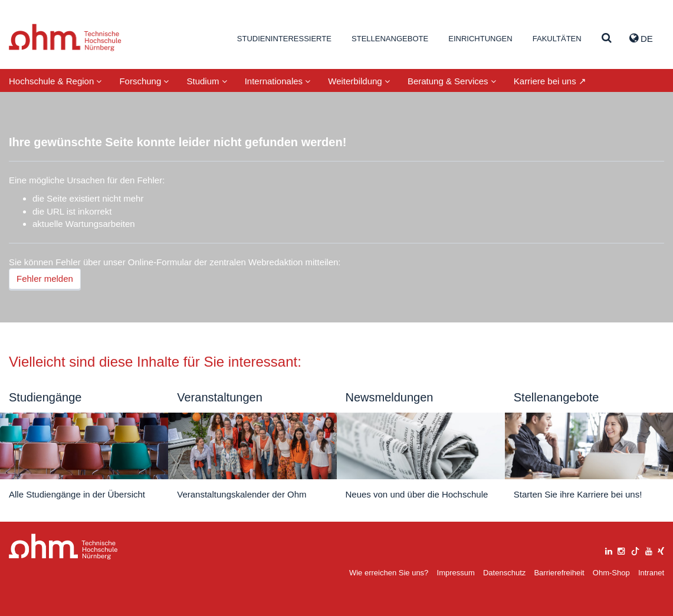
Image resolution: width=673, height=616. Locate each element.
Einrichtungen (480, 39)
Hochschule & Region (55, 81)
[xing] (661, 550)
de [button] (641, 38)
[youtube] (649, 550)
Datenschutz (504, 573)
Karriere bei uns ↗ (550, 81)
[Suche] (607, 39)
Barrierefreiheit (559, 573)
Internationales (278, 81)
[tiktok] (635, 550)
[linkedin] (609, 550)
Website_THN (65, 37)
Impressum (456, 573)
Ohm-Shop (611, 573)
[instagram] (621, 550)
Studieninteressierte (284, 39)
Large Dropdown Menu (63, 547)
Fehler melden (45, 279)
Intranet (651, 573)
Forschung (144, 81)
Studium (206, 81)
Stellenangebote (390, 39)
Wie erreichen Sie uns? (389, 573)
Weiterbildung (359, 81)
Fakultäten (557, 39)
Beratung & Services (452, 81)
